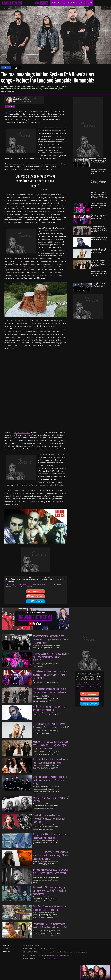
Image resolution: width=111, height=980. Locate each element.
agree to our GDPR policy (51, 958)
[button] (6, 68)
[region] (88, 127)
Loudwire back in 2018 (22, 432)
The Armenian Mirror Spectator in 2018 (38, 267)
